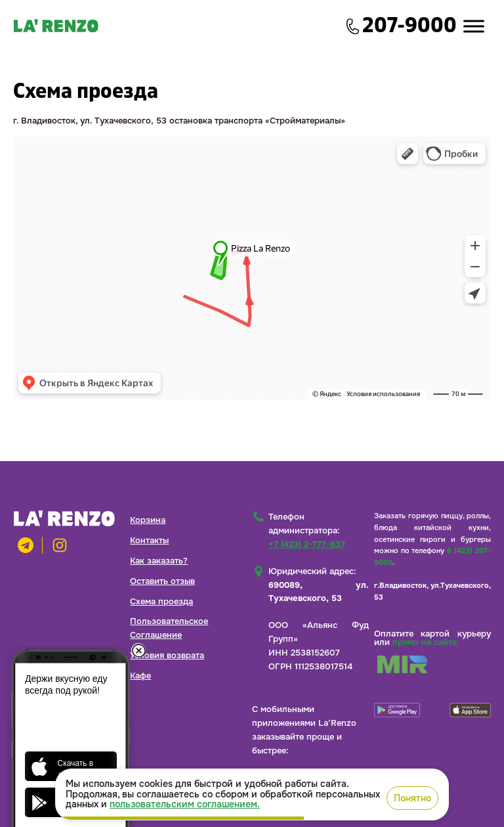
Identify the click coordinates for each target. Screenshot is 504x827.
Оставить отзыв (162, 581)
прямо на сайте (425, 642)
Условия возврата (167, 655)
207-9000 (409, 26)
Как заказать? (159, 561)
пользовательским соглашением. (185, 804)
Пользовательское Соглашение (169, 628)
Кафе (140, 676)
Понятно (412, 798)
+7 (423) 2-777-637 (307, 544)
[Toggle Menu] (474, 26)
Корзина (148, 520)
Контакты (149, 540)
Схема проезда (161, 601)
